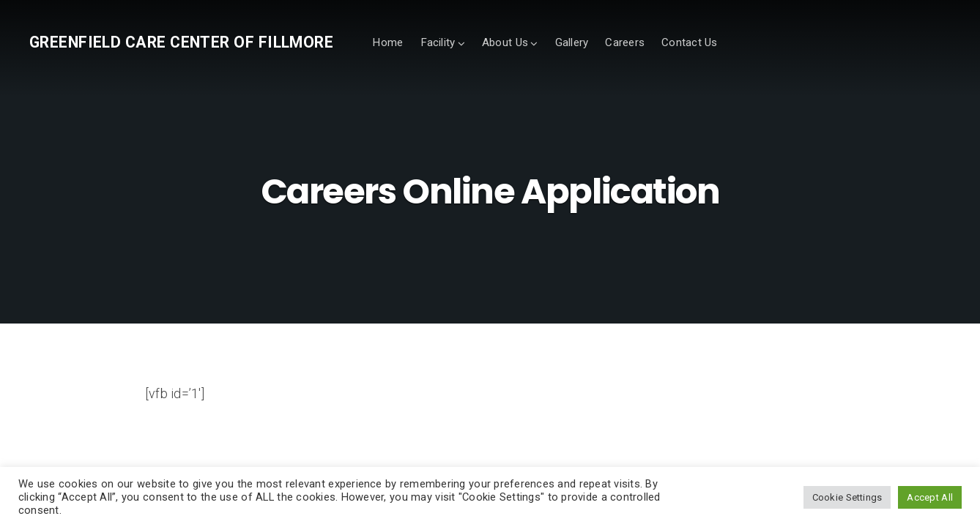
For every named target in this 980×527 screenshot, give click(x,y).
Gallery (572, 42)
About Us (505, 42)
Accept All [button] (930, 497)
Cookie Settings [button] (847, 497)
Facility (438, 42)
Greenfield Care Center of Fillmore (181, 42)
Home (387, 42)
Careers (625, 42)
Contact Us (690, 42)
